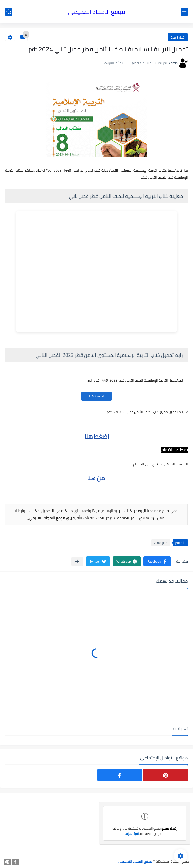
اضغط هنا (96, 396)
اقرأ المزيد (132, 834)
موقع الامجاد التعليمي (97, 12)
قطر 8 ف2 (178, 37)
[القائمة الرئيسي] (184, 12)
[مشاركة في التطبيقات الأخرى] (77, 561)
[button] (157, 561)
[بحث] (9, 12)
